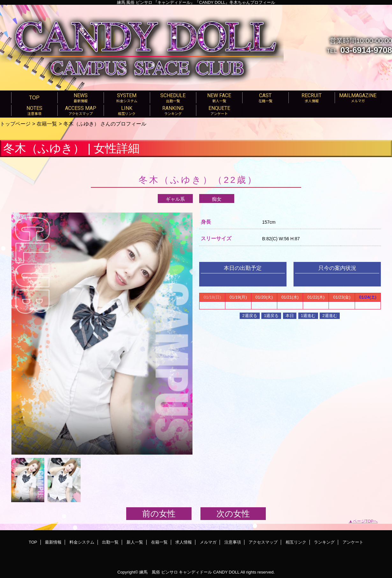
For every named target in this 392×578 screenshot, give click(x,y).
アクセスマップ (263, 542)
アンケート (353, 542)
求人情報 (184, 542)
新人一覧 (135, 542)
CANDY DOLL (226, 572)
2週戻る (250, 316)
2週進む (330, 316)
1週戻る (271, 316)
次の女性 (233, 514)
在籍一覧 (47, 124)
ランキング (324, 542)
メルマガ (208, 542)
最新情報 (53, 542)
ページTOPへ (365, 521)
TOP (34, 98)
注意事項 (233, 542)
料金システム (82, 542)
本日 (290, 316)
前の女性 (159, 514)
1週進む (308, 316)
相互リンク (296, 542)
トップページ (15, 124)
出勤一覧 (110, 542)
